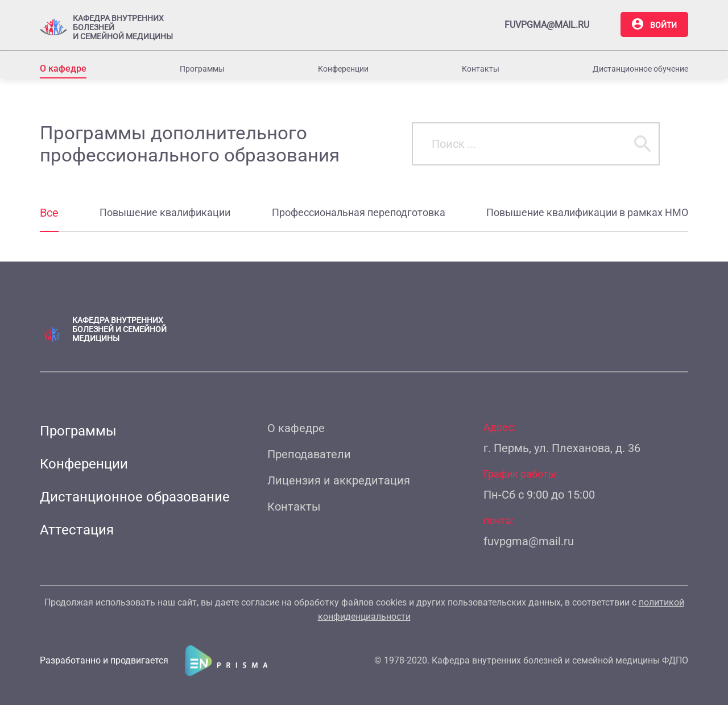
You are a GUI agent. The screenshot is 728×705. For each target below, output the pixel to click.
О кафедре (63, 69)
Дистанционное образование (135, 497)
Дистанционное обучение (640, 69)
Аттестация (77, 530)
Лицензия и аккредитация (339, 480)
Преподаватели (309, 454)
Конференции (343, 69)
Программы (202, 69)
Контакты (481, 69)
